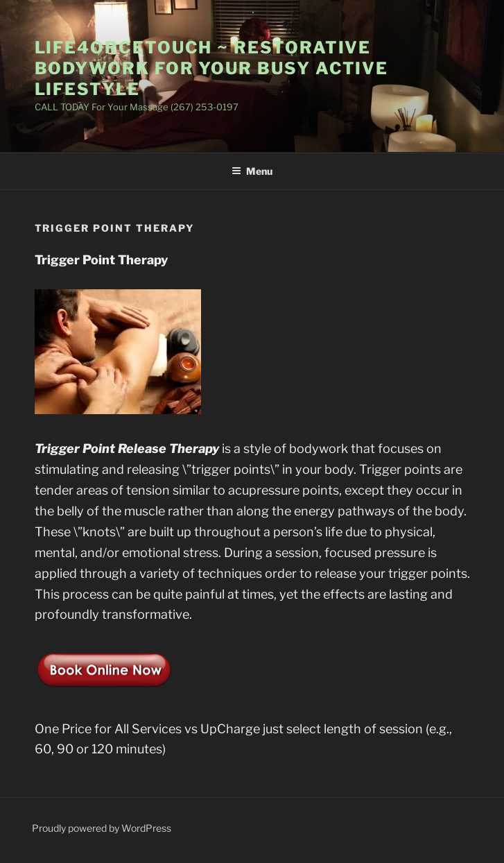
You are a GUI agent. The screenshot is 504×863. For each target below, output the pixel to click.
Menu (252, 171)
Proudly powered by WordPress (102, 828)
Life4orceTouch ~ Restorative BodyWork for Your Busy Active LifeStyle (212, 68)
